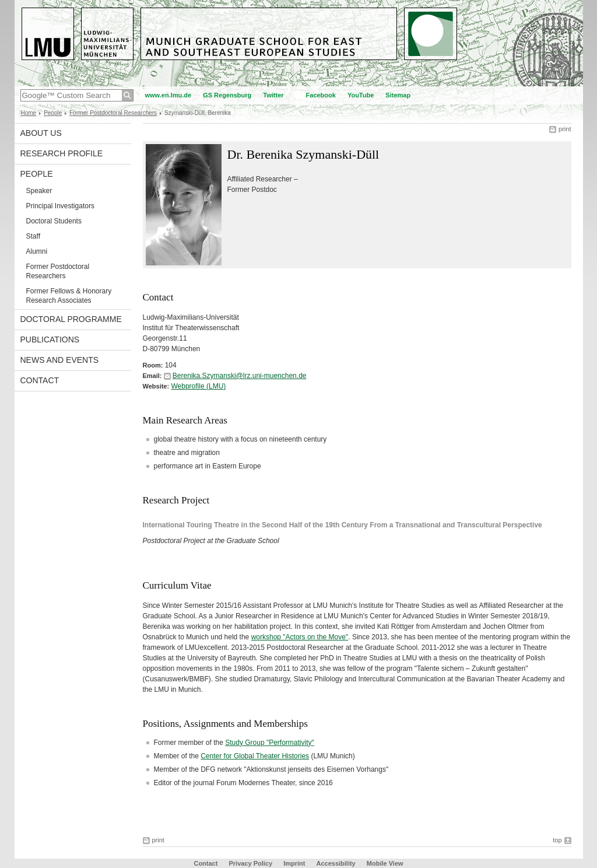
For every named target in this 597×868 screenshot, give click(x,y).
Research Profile (62, 153)
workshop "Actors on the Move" (300, 637)
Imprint (294, 863)
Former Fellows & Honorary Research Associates (69, 296)
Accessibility (336, 863)
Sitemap (398, 95)
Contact (40, 380)
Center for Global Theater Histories (255, 756)
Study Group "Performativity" (270, 743)
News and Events (60, 360)
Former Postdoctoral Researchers (113, 113)
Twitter (273, 95)
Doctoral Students (54, 221)
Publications (50, 339)
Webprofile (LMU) (198, 386)
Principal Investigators (60, 206)
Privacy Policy (250, 863)
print (565, 129)
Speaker (39, 191)
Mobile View (385, 863)
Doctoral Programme (71, 319)
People (53, 113)
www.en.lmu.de (168, 95)
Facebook (321, 95)
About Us (41, 133)
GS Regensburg (227, 95)
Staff (33, 236)
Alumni (37, 251)
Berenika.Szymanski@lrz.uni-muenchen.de (240, 376)
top (557, 840)
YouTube (361, 95)
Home (29, 113)
